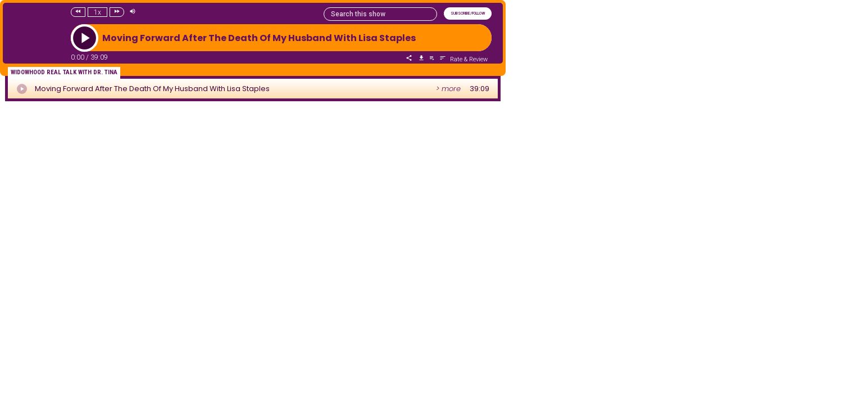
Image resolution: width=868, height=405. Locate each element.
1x (97, 12)
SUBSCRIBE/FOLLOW (468, 13)
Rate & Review (469, 59)
